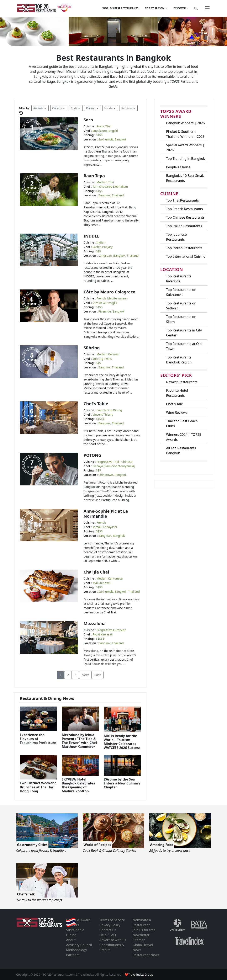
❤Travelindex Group (139, 974)
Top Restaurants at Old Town (184, 346)
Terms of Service (112, 920)
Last (98, 675)
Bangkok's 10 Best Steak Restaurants (185, 178)
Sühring (92, 348)
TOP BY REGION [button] (155, 8)
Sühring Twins (102, 359)
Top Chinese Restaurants (185, 217)
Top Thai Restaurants (182, 200)
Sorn (88, 120)
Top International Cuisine (186, 256)
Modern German (108, 354)
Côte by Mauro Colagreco (109, 292)
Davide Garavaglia (105, 303)
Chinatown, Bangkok (112, 475)
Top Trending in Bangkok (186, 159)
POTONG (92, 455)
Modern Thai (105, 182)
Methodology (76, 950)
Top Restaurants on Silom (181, 319)
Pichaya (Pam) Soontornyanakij (114, 466)
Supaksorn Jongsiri (105, 131)
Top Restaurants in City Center (184, 333)
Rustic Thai (104, 126)
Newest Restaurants (182, 382)
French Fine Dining (109, 410)
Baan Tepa (94, 176)
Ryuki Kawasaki (103, 634)
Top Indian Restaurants (184, 248)
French (101, 523)
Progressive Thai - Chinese (114, 462)
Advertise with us (113, 940)
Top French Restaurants (184, 209)
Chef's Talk (174, 404)
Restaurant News (146, 955)
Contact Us (108, 930)
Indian (101, 242)
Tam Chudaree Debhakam (110, 187)
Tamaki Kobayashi (105, 527)
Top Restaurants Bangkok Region (179, 360)
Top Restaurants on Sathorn (181, 306)
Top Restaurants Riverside (179, 279)
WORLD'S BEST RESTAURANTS (120, 8)
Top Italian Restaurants (184, 226)
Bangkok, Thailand (111, 195)
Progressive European (111, 630)
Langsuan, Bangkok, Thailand (118, 255)
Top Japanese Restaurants (176, 237)
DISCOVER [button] (180, 8)
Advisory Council (79, 945)
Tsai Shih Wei (101, 583)
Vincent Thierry (103, 414)
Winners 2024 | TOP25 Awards (184, 437)
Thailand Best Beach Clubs (182, 424)
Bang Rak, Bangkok (112, 536)
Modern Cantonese (110, 578)
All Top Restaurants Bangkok (181, 451)
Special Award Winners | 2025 (185, 148)
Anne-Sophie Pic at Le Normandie (106, 514)
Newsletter (141, 935)
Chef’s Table (96, 404)
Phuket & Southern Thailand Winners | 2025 (185, 134)
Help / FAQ (108, 935)
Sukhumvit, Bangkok (112, 139)
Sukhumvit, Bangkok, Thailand (119, 592)
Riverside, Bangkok (111, 311)
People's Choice (178, 167)
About (71, 940)
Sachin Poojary (103, 247)
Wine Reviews (177, 412)
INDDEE (91, 236)
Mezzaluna (95, 624)
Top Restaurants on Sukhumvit (181, 292)
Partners (73, 955)
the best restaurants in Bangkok (88, 66)
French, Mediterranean (112, 298)
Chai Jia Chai (96, 572)
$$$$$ (100, 419)
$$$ (99, 251)
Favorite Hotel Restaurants (177, 393)
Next (85, 675)
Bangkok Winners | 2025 (185, 123)
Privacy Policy (110, 925)
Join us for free (144, 930)
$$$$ (99, 135)
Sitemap (139, 940)
